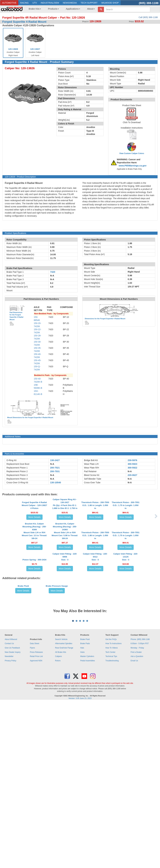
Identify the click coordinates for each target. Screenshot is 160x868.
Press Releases (36, 781)
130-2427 (55, 460)
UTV (35, 3)
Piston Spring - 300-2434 (34, 630)
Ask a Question (137, 785)
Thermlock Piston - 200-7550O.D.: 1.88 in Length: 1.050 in (95, 530)
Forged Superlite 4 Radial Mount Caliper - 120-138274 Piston (34, 530)
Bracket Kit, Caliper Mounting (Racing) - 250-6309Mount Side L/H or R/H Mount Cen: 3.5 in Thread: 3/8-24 (34, 576)
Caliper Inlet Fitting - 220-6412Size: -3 (95, 627)
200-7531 (55, 471)
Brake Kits (35, 9)
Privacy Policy (11, 790)
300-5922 (132, 468)
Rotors (58, 790)
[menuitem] (34, 10)
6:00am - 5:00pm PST (140, 773)
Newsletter (9, 785)
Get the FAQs (111, 768)
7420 (53, 272)
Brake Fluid (23, 679)
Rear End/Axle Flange (64, 777)
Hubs (82, 781)
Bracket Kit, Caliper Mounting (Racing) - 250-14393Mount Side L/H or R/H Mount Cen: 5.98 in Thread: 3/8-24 (65, 576)
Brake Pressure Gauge (57, 679)
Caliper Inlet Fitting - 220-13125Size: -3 (126, 627)
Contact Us (9, 773)
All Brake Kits (61, 781)
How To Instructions (114, 773)
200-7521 (55, 468)
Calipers (58, 785)
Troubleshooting (112, 790)
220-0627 (132, 475)
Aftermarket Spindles (64, 773)
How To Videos (112, 777)
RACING (24, 3)
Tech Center (110, 781)
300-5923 (132, 464)
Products (53, 9)
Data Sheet (35, 773)
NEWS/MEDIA (70, 3)
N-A (52, 464)
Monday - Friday (137, 777)
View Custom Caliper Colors (132, 153)
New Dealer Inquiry (13, 781)
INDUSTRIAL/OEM (50, 3)
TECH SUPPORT (89, 3)
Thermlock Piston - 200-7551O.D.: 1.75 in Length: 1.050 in (126, 530)
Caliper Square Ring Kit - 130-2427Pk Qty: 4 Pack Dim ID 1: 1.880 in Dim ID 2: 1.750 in (65, 529)
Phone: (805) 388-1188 (140, 768)
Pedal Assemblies (88, 790)
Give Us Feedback (12, 777)
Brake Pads (85, 773)
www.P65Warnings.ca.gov (133, 166)
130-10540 (55, 483)
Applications (73, 9)
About (91, 9)
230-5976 (132, 460)
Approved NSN (36, 790)
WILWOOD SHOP (110, 3)
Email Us (134, 790)
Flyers (32, 777)
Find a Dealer (136, 781)
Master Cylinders (87, 785)
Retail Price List (36, 785)
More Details (34, 542)
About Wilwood (11, 768)
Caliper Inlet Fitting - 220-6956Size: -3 (65, 627)
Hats (82, 777)
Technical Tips (111, 785)
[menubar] (61, 10)
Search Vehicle (61, 768)
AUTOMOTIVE (9, 3)
